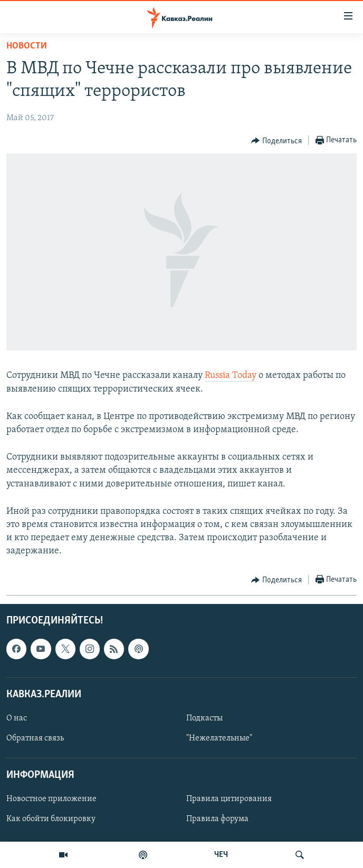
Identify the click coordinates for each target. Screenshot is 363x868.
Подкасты (204, 718)
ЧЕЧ (221, 855)
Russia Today (231, 376)
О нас (17, 718)
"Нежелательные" (219, 738)
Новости (27, 46)
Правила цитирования (229, 799)
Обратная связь (35, 738)
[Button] (276, 141)
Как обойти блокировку (51, 819)
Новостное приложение (51, 799)
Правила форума (217, 819)
